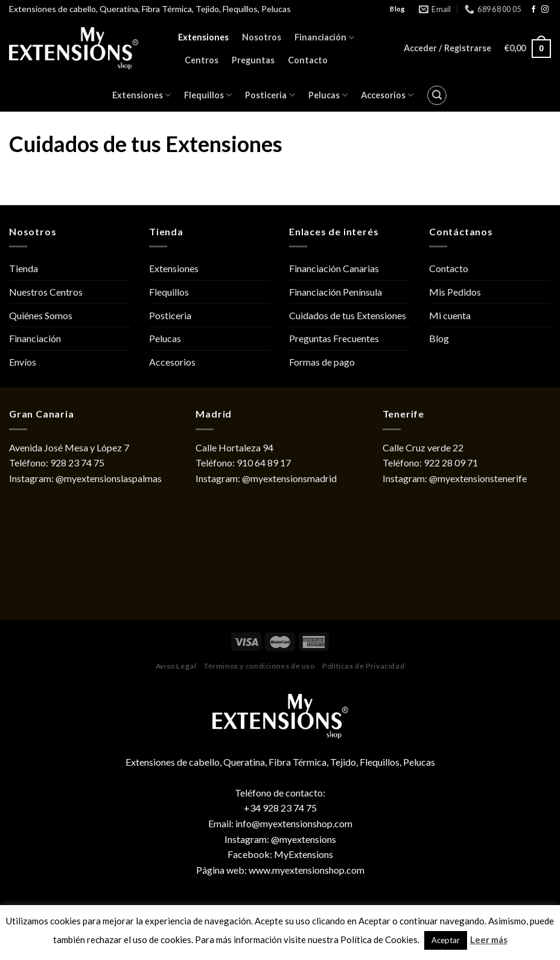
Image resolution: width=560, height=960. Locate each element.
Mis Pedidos (455, 292)
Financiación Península (336, 292)
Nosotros (262, 37)
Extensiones (203, 37)
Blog (439, 338)
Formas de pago (322, 362)
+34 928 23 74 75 (280, 808)
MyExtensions (304, 854)
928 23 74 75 (77, 463)
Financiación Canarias (334, 268)
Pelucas (328, 95)
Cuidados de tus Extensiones (348, 315)
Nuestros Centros (46, 292)
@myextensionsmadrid (289, 478)
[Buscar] (437, 95)
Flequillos (208, 95)
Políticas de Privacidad (363, 666)
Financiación (324, 38)
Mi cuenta (450, 315)
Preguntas (253, 60)
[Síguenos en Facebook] (533, 10)
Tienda (24, 268)
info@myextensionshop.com (294, 823)
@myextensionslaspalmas (109, 478)
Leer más (489, 939)
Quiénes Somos (41, 315)
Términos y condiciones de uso (259, 666)
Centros (202, 60)
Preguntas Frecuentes (334, 338)
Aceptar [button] (446, 940)
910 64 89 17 (264, 463)
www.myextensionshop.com (307, 870)
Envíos (23, 362)
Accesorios (387, 95)
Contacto (308, 60)
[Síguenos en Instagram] (545, 10)
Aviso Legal (176, 666)
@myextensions (304, 839)
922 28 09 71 (451, 463)
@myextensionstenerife (478, 478)
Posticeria (270, 95)
